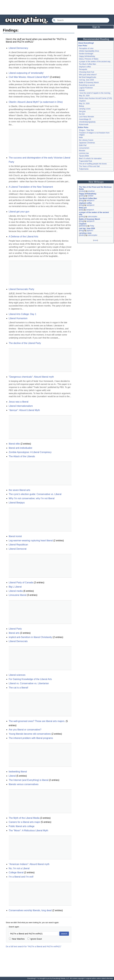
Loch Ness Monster (86, 117)
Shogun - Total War (86, 130)
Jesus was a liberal (19, 402)
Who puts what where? (88, 75)
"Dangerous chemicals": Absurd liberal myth (31, 377)
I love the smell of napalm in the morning (95, 93)
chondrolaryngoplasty (87, 122)
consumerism (84, 148)
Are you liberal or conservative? (25, 730)
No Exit (82, 114)
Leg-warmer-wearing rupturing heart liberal (31, 541)
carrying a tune (85, 109)
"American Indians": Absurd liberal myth (29, 864)
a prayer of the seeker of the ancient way (95, 62)
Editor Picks (83, 127)
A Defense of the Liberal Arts (23, 237)
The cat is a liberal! (18, 688)
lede (81, 210)
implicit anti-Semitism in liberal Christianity (30, 637)
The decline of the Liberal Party (25, 343)
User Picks (83, 46)
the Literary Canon (86, 140)
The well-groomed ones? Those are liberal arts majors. (37, 721)
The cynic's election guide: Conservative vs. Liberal (35, 494)
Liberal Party (15, 629)
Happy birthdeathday (87, 56)
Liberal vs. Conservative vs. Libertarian (29, 683)
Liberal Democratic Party (21, 289)
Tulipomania (84, 169)
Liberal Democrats (18, 641)
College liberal (16, 872)
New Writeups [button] (96, 182)
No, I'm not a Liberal (19, 868)
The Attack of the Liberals (22, 456)
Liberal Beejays (17, 503)
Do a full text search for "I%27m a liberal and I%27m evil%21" (34, 946)
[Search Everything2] (81, 20)
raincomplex (93, 216)
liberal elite (14, 444)
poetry (82, 196)
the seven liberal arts (19, 490)
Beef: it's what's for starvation (90, 158)
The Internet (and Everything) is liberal (28, 780)
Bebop (82, 106)
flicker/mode (84, 125)
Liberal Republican (18, 545)
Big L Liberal (15, 587)
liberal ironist (15, 536)
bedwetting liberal (18, 772)
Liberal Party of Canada (21, 583)
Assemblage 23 (85, 119)
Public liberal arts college (22, 826)
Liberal (12, 776)
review (82, 191)
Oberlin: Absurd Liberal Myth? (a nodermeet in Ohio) (36, 102)
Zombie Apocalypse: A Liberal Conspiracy (30, 452)
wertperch (91, 200)
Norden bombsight (86, 54)
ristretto (82, 90)
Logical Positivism (86, 88)
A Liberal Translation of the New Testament (31, 187)
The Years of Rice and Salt (89, 166)
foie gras (82, 111)
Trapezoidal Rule (85, 161)
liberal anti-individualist (20, 448)
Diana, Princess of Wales (89, 59)
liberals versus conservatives (24, 784)
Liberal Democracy (18, 48)
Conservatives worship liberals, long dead (30, 910)
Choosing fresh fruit (87, 72)
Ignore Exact (35, 939)
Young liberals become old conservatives (30, 734)
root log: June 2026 (86, 80)
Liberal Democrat (18, 549)
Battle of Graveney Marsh (89, 83)
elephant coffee (85, 67)
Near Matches (17, 939)
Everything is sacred (87, 85)
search (64, 934)
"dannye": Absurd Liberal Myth (24, 410)
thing (81, 200)
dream (82, 235)
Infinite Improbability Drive (89, 51)
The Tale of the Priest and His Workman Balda (96, 188)
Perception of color (86, 48)
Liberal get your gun (19, 212)
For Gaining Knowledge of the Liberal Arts (30, 679)
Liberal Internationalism (21, 406)
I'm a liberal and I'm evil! (21, 877)
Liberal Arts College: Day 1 (22, 314)
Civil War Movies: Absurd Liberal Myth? (29, 77)
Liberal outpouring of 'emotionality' (26, 73)
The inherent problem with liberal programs (31, 738)
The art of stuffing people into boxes (93, 164)
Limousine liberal (17, 595)
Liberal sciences (17, 675)
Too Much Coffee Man (87, 64)
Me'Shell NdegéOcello (88, 77)
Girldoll (91, 196)
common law (84, 153)
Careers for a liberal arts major (24, 822)
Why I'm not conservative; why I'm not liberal (32, 498)
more (95, 240)
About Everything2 (86, 43)
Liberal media (16, 591)
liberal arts (14, 633)
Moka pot (83, 208)
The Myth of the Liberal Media (24, 818)
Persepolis (83, 69)
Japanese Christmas (87, 143)
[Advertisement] (57, 7)
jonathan (91, 191)
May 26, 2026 (84, 96)
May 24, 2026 (84, 104)
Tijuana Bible (84, 156)
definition (83, 226)
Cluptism (82, 101)
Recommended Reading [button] (96, 39)
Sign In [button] (96, 27)
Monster (82, 151)
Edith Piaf (83, 145)
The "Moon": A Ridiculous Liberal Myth (28, 830)
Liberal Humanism (18, 318)
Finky (92, 226)
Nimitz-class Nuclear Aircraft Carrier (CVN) (95, 98)
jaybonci (90, 230)
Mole (81, 137)
